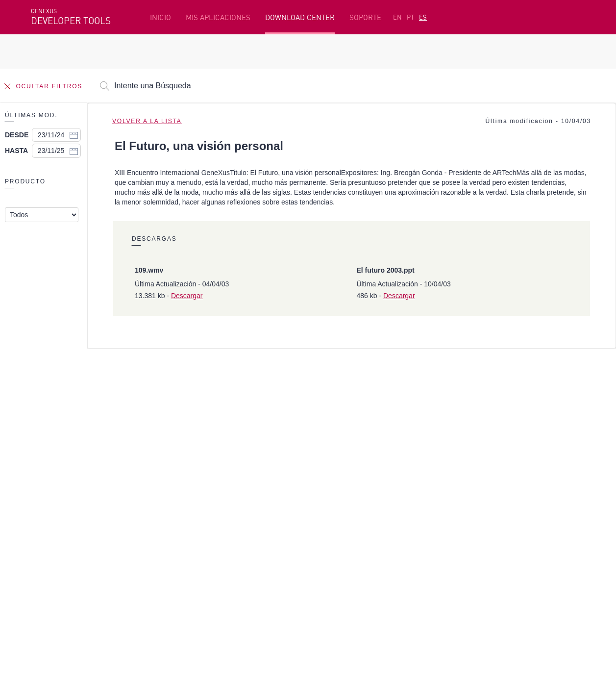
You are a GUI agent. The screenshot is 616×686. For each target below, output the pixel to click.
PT (410, 17)
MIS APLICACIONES (218, 17)
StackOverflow (219, 572)
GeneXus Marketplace (257, 506)
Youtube (178, 572)
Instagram (83, 572)
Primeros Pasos (58, 490)
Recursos (468, 475)
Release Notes (477, 521)
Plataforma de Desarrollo (264, 475)
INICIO (160, 17)
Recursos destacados (67, 475)
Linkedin (117, 572)
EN (397, 17)
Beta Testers (54, 506)
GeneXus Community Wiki (263, 521)
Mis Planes (50, 521)
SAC (459, 490)
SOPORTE (365, 17)
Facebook (46, 572)
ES (423, 17)
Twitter (148, 572)
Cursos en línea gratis (257, 490)
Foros (462, 506)
